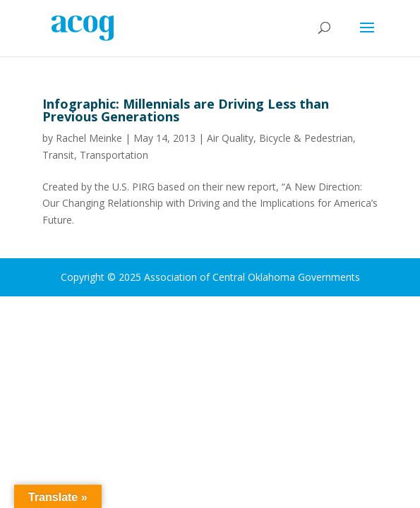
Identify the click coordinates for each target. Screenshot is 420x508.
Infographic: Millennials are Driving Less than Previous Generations (186, 110)
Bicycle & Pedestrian (306, 138)
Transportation (114, 155)
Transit (58, 155)
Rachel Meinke (89, 138)
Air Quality (230, 138)
